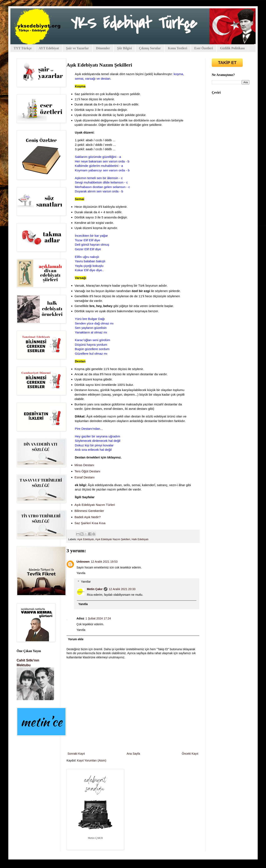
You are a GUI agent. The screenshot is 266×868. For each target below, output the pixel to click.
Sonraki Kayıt (76, 754)
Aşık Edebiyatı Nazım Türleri (95, 505)
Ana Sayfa (133, 754)
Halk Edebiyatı (140, 539)
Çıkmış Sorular (150, 48)
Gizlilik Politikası (232, 48)
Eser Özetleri (204, 48)
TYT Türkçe (23, 48)
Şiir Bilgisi (124, 48)
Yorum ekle (76, 639)
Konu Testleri (178, 48)
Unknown (83, 562)
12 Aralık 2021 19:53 (104, 562)
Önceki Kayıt (190, 754)
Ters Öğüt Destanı (87, 471)
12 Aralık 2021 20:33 (122, 589)
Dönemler (103, 48)
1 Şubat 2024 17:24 (98, 618)
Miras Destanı (84, 465)
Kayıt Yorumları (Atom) (92, 760)
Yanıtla (81, 573)
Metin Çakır (95, 589)
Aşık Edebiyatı (86, 539)
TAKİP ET (227, 63)
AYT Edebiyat (49, 48)
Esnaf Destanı (85, 477)
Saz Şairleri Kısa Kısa (90, 523)
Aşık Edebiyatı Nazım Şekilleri (113, 539)
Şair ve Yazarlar (77, 48)
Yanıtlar (86, 582)
